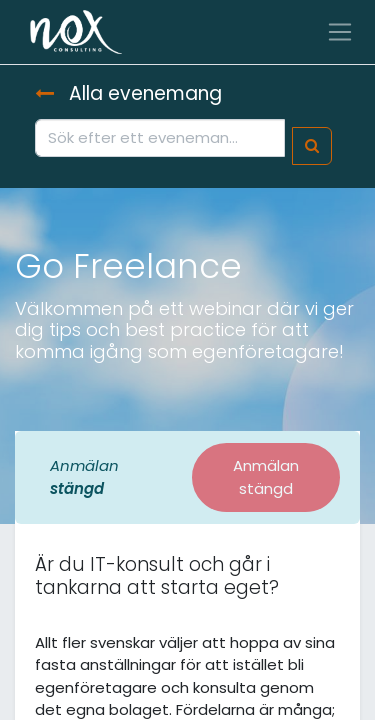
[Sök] (312, 146)
